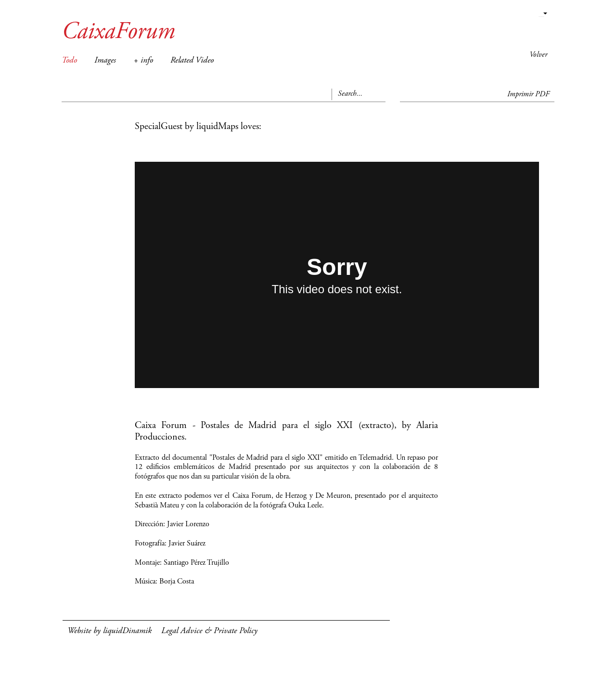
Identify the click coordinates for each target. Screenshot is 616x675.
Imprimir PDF (528, 94)
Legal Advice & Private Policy (209, 631)
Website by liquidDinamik (109, 631)
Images (105, 61)
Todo (69, 61)
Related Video (192, 61)
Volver (538, 55)
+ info (143, 61)
